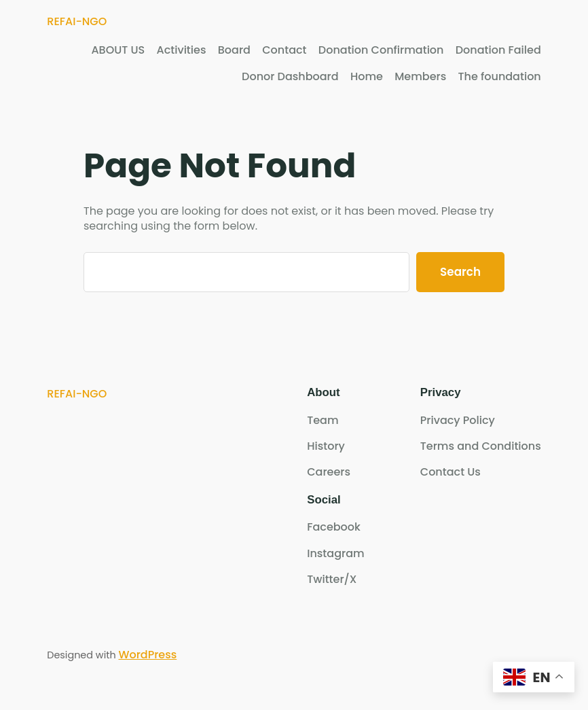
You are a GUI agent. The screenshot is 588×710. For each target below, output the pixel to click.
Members (420, 77)
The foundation (500, 77)
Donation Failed (498, 50)
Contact (284, 50)
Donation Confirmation (381, 50)
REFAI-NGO (77, 21)
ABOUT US (118, 50)
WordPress (147, 655)
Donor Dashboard (290, 77)
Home (367, 77)
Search (460, 272)
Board (234, 50)
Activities (182, 50)
